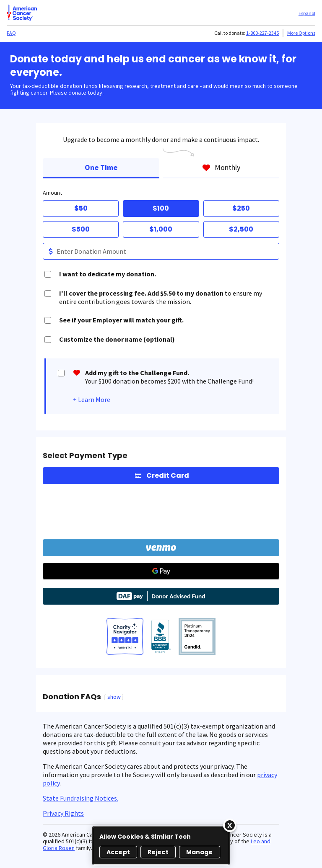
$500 (81, 229)
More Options (301, 33)
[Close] (230, 825)
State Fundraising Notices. (80, 798)
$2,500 (241, 229)
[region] (161, 846)
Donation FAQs (72, 697)
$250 (241, 208)
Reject (158, 852)
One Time (101, 167)
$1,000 (161, 229)
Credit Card (168, 475)
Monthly (221, 167)
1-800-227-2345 (262, 33)
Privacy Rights (63, 813)
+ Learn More (92, 399)
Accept (118, 852)
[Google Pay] (161, 571)
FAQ (11, 33)
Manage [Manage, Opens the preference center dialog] (200, 852)
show (114, 697)
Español (307, 13)
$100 (161, 208)
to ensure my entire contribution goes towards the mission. (161, 297)
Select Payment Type (85, 456)
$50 (81, 208)
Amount (52, 193)
